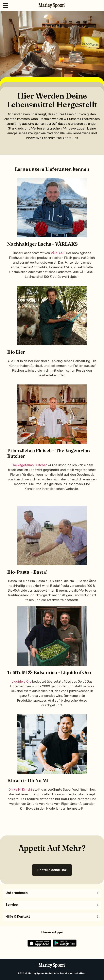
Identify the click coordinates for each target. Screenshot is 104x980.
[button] (52, 893)
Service (12, 905)
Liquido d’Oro (22, 682)
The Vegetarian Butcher (29, 465)
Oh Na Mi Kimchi (20, 790)
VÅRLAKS (58, 253)
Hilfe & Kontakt (18, 917)
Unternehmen (17, 893)
